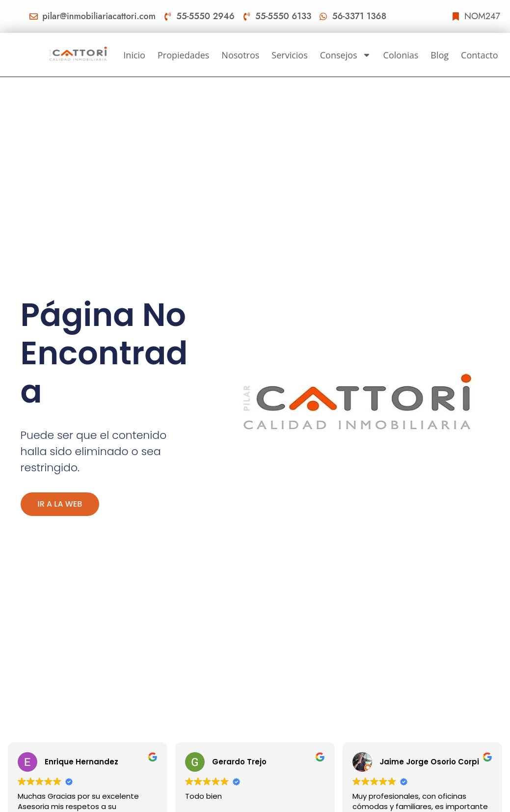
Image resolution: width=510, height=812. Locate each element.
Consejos (346, 55)
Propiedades (183, 55)
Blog (440, 55)
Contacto (480, 55)
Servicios (289, 55)
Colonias (401, 55)
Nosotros (240, 55)
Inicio (134, 55)
